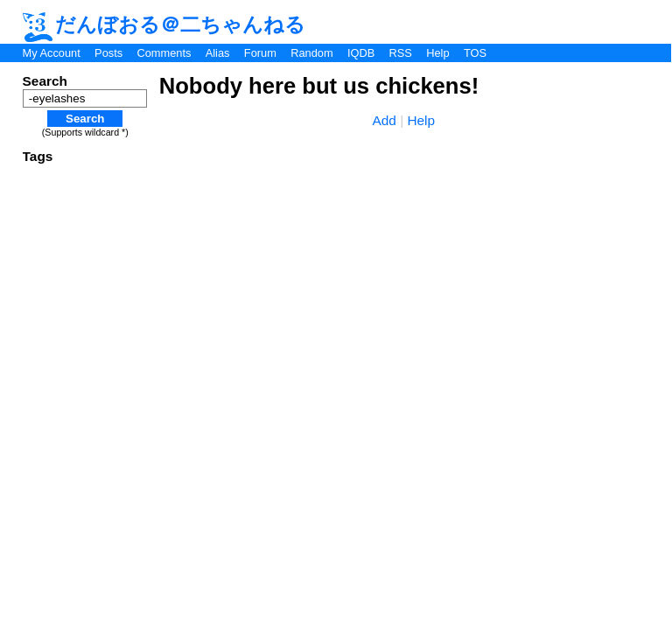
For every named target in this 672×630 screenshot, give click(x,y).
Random (311, 53)
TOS (475, 53)
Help (437, 53)
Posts (108, 53)
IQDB (361, 53)
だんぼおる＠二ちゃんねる (164, 24)
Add (385, 120)
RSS (401, 53)
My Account (52, 53)
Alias (218, 53)
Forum (260, 53)
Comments (164, 53)
